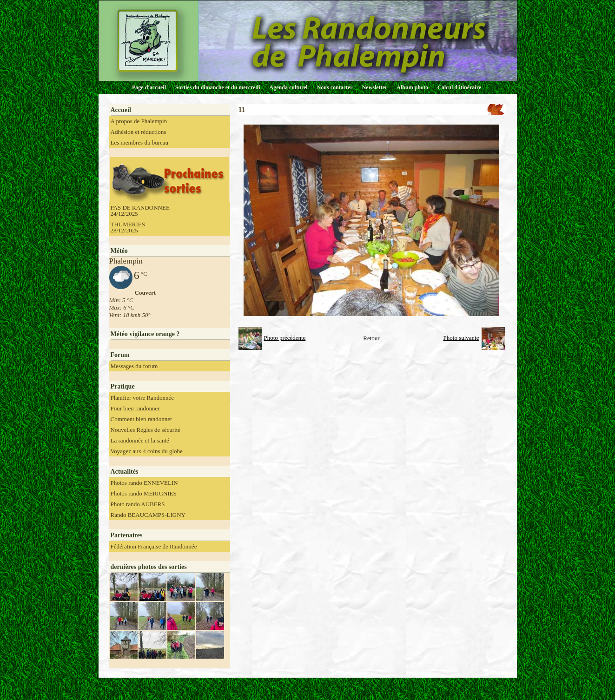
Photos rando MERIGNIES (144, 493)
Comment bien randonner (142, 419)
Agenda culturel (289, 87)
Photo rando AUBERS (138, 504)
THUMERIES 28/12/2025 (128, 227)
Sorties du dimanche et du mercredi (218, 87)
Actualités (125, 472)
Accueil (121, 110)
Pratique (123, 386)
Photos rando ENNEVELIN (144, 483)
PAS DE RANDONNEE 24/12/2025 (140, 211)
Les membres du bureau (140, 142)
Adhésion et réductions (139, 132)
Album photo (412, 87)
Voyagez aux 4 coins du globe (147, 451)
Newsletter (375, 87)
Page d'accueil (149, 87)
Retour (371, 338)
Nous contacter (335, 87)
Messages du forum (134, 366)
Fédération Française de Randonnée (154, 546)
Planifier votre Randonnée (142, 398)
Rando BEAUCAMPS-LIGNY (148, 515)
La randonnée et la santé (140, 440)
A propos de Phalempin (139, 121)
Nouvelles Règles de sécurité (146, 430)
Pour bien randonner (135, 408)
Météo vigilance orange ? (145, 334)
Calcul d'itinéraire (459, 87)
